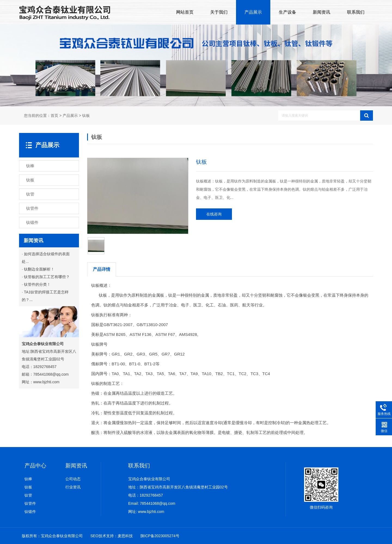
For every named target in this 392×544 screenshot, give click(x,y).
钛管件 (30, 503)
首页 (54, 116)
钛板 (86, 116)
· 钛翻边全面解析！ (38, 269)
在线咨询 (214, 214)
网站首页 (185, 12)
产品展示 (253, 12)
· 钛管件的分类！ (36, 284)
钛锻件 (30, 512)
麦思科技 (125, 536)
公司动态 (73, 479)
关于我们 (219, 12)
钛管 (28, 495)
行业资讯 (73, 487)
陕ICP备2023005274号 (160, 536)
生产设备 (287, 12)
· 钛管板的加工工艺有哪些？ (46, 277)
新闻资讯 (321, 12)
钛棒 (28, 479)
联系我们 (356, 12)
